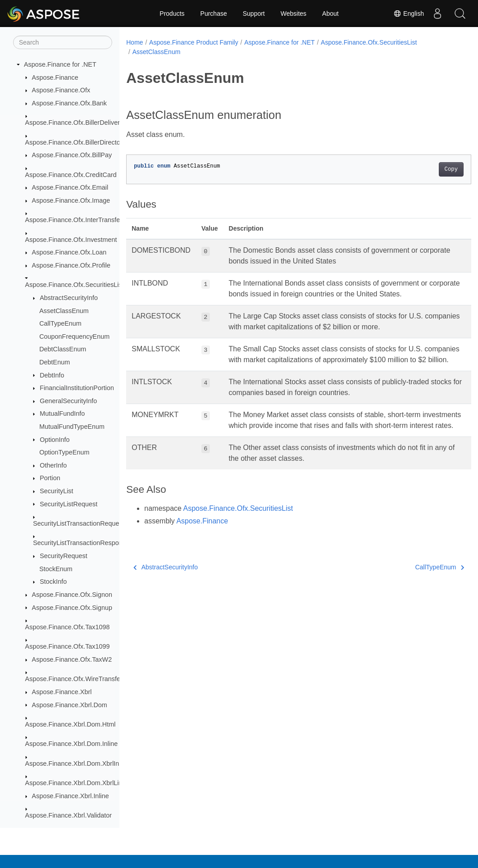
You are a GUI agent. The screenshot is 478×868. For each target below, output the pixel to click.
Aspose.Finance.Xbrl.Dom (70, 705)
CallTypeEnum (60, 323)
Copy (427, 169)
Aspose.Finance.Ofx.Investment (71, 240)
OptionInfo (55, 440)
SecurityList (56, 491)
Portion (50, 478)
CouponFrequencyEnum (74, 336)
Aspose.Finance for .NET (60, 64)
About (330, 14)
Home (134, 42)
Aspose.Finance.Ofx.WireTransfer (74, 679)
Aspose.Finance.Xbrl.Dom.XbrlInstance (82, 763)
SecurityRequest (64, 556)
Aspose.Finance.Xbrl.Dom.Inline (72, 744)
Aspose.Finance (55, 77)
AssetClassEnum (64, 311)
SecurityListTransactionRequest (79, 523)
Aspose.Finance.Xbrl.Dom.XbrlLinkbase (82, 783)
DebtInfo (52, 375)
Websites (294, 14)
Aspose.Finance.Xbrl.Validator (69, 815)
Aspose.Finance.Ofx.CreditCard (71, 175)
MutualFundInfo (62, 414)
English (409, 14)
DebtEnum (55, 362)
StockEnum (56, 569)
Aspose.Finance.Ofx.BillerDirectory (75, 142)
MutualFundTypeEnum (72, 427)
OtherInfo (53, 465)
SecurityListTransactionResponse (81, 543)
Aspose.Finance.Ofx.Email (70, 187)
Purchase (214, 14)
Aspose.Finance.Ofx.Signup (72, 608)
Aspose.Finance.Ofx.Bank (69, 103)
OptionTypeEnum (64, 452)
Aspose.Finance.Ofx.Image (71, 200)
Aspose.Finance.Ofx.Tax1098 (68, 627)
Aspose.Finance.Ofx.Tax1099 (68, 646)
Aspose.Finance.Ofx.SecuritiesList (75, 285)
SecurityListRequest (68, 504)
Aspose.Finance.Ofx (61, 90)
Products (172, 14)
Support (254, 14)
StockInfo (53, 582)
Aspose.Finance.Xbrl (62, 692)
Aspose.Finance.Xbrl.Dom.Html (71, 724)
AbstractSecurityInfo (69, 298)
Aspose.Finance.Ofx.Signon (72, 595)
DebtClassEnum (63, 349)
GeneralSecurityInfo (68, 401)
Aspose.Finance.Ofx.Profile (71, 265)
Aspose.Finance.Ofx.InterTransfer (74, 220)
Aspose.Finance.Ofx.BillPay (72, 155)
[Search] (63, 42)
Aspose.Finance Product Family (194, 42)
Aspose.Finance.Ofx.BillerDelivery (74, 123)
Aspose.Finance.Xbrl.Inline (71, 796)
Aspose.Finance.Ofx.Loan (69, 252)
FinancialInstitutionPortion (77, 388)
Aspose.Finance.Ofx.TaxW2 (72, 659)
